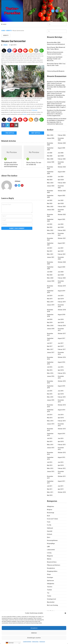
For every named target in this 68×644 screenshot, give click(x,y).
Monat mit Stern (52, 562)
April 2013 (61, 441)
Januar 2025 (51, 162)
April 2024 (61, 180)
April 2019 (61, 299)
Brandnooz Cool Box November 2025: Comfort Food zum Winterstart (56, 83)
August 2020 (61, 267)
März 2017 (50, 349)
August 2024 (61, 172)
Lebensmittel (51, 550)
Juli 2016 (50, 367)
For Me (49, 525)
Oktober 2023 (62, 191)
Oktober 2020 (62, 262)
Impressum (42, 642)
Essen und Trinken (52, 519)
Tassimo (50, 587)
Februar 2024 (62, 183)
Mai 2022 (50, 227)
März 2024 (50, 183)
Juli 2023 (50, 200)
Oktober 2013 (62, 429)
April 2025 (61, 156)
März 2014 (50, 421)
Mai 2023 (50, 203)
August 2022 (61, 219)
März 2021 (50, 254)
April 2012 (61, 465)
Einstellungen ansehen (34, 638)
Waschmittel (51, 602)
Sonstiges (50, 577)
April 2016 (61, 370)
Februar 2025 (62, 159)
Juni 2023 (61, 200)
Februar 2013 (62, 445)
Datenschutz (35, 642)
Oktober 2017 (62, 334)
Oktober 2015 (62, 381)
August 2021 (61, 243)
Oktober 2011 (62, 476)
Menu (5, 24)
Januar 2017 (51, 352)
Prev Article (9, 133)
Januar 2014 (51, 424)
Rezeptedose (51, 568)
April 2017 (61, 346)
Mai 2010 (50, 495)
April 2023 (61, 203)
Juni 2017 (61, 343)
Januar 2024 (51, 186)
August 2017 (61, 338)
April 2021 (61, 251)
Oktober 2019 (62, 286)
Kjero (49, 537)
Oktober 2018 (62, 310)
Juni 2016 (61, 367)
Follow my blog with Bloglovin (56, 71)
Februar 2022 (62, 230)
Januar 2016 (51, 376)
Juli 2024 (50, 177)
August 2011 (61, 481)
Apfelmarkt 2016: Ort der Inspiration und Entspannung (11, 164)
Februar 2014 (62, 421)
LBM (48, 547)
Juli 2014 (50, 415)
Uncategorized (51, 599)
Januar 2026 (51, 138)
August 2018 (61, 315)
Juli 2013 (50, 438)
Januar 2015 (51, 400)
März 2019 (50, 302)
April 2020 (61, 275)
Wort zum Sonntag (52, 605)
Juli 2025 (50, 153)
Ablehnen (34, 633)
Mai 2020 (50, 275)
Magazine (50, 556)
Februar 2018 (62, 326)
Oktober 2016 (62, 357)
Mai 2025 (50, 156)
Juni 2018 (61, 319)
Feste (49, 522)
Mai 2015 (50, 394)
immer (25, 114)
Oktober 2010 (62, 492)
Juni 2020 (61, 272)
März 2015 (50, 397)
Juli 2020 (50, 272)
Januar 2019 (51, 305)
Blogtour (50, 510)
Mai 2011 (50, 489)
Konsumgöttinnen (52, 540)
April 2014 (61, 418)
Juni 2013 (61, 438)
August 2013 (61, 434)
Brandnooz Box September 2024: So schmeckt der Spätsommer (56, 122)
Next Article (36, 133)
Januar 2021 (51, 257)
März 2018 (50, 326)
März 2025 (50, 159)
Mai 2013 (50, 441)
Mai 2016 (50, 370)
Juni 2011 (61, 486)
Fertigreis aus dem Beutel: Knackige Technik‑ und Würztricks (55, 59)
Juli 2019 (50, 296)
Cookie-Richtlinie (27, 642)
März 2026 (50, 135)
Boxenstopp (51, 513)
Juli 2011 (50, 486)
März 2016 (50, 373)
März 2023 (50, 207)
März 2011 (50, 492)
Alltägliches (51, 506)
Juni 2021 (61, 248)
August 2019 (61, 291)
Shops (49, 574)
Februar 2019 (62, 302)
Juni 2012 (61, 462)
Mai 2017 (50, 346)
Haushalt (50, 531)
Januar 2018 (51, 329)
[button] (65, 613)
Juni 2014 (61, 415)
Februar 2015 (62, 397)
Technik (49, 590)
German (10, 643)
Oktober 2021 (62, 238)
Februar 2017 (62, 349)
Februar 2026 (62, 135)
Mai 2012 (50, 465)
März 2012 (50, 468)
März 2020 (50, 278)
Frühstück (35, 110)
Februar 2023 (62, 207)
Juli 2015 (50, 391)
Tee (48, 593)
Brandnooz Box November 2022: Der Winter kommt (56, 97)
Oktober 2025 (62, 143)
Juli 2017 (50, 343)
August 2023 (61, 196)
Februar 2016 (62, 373)
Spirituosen (50, 581)
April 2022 (61, 227)
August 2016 (61, 362)
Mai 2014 (50, 418)
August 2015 (61, 386)
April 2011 (61, 489)
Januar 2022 (51, 233)
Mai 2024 (50, 180)
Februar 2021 (62, 254)
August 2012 (61, 457)
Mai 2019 (50, 299)
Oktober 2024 (62, 167)
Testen (49, 596)
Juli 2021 (50, 248)
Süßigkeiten (51, 584)
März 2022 (50, 230)
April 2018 (61, 322)
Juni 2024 (61, 177)
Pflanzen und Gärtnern (54, 565)
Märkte (6, 35)
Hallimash (50, 528)
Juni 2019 (61, 296)
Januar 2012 (51, 471)
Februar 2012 (62, 468)
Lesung (49, 553)
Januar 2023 (51, 210)
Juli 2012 (50, 462)
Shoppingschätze (52, 571)
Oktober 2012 (62, 453)
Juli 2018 (50, 319)
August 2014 (61, 410)
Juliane (5, 45)
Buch (48, 516)
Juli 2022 (50, 224)
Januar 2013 (51, 448)
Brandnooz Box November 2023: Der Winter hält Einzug (56, 87)
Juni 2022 (61, 224)
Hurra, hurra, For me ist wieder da (34, 163)
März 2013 (50, 445)
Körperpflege (51, 543)
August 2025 (61, 148)
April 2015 (61, 394)
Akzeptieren (34, 628)
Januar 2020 (51, 281)
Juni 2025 (61, 153)
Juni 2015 (61, 391)
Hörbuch (50, 534)
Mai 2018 (50, 322)
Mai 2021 (50, 251)
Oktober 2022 (62, 214)
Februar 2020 (62, 278)
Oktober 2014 (62, 405)
